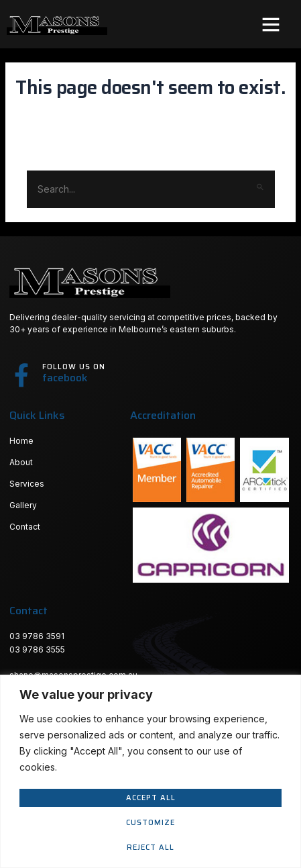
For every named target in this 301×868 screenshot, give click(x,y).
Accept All (151, 798)
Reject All (150, 848)
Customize (150, 823)
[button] (271, 24)
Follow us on (74, 367)
